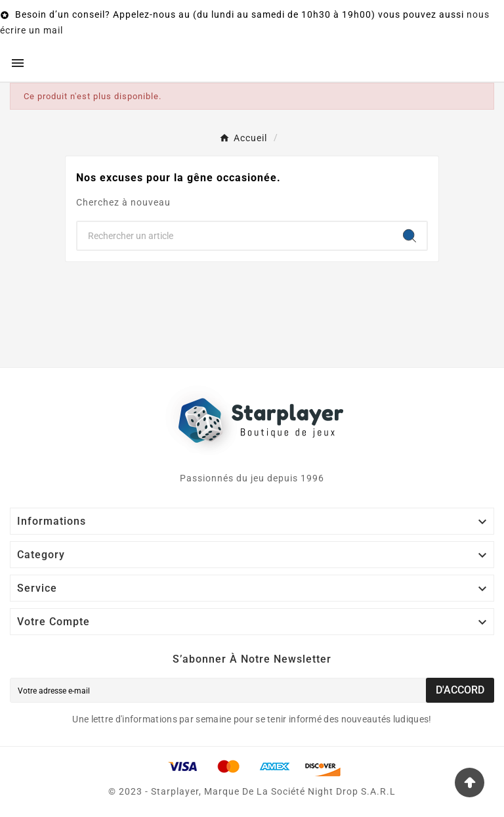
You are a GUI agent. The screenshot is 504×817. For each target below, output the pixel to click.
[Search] (409, 236)
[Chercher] (235, 236)
